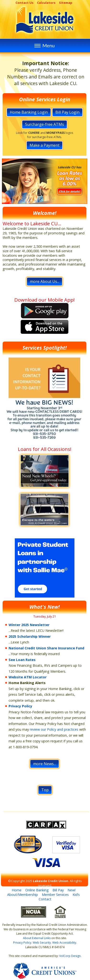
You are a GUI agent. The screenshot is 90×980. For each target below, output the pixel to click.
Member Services (55, 895)
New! (71, 890)
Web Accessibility (64, 943)
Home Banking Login (29, 112)
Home (17, 890)
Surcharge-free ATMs (45, 124)
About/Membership (23, 895)
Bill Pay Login (67, 112)
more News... (45, 764)
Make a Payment (45, 145)
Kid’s (76, 895)
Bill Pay (58, 890)
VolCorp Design (70, 956)
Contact (45, 899)
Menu (44, 45)
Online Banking (37, 890)
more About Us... (45, 281)
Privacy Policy (20, 706)
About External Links (37, 938)
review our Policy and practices (54, 729)
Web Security (42, 943)
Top (45, 790)
